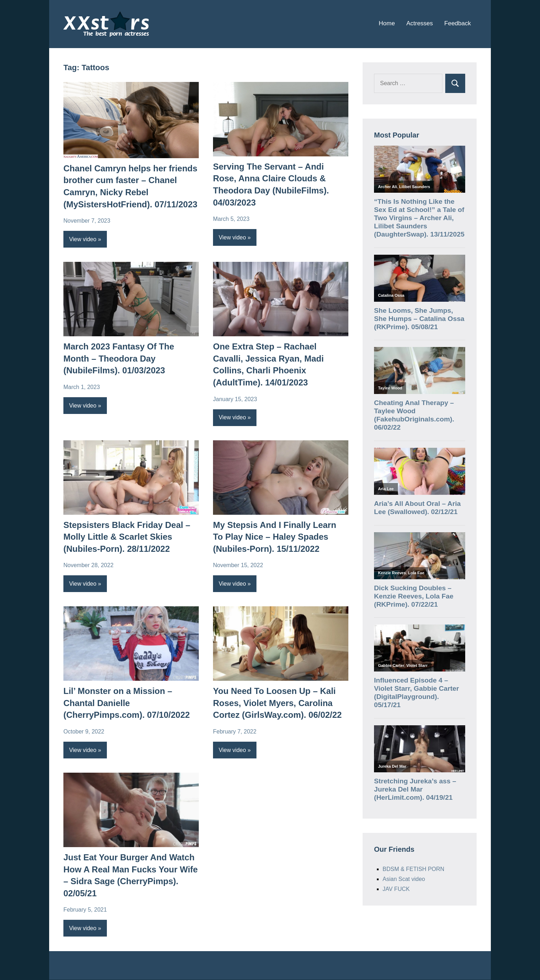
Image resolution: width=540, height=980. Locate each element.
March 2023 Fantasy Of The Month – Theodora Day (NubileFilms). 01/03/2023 (119, 358)
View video (83, 239)
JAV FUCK (396, 889)
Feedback (458, 23)
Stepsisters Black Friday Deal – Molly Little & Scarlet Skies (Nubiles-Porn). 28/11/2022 (127, 537)
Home (387, 23)
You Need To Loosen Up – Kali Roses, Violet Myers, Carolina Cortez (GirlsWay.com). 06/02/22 (277, 703)
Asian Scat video (404, 879)
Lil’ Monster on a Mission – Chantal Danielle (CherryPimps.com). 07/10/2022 (127, 703)
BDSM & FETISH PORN (413, 869)
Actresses (420, 23)
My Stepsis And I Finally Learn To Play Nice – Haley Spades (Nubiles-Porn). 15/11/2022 (275, 537)
